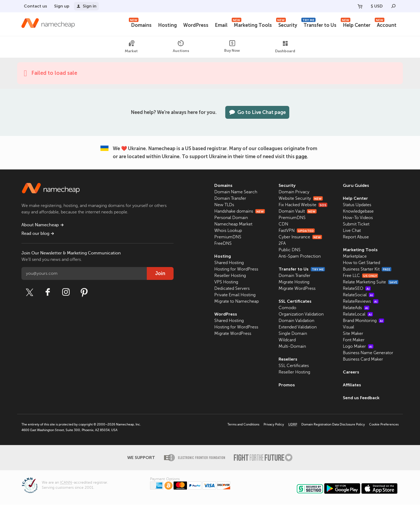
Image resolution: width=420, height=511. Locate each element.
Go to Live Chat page (258, 112)
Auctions (181, 47)
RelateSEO (357, 295)
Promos (287, 385)
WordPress (198, 25)
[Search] (393, 6)
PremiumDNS (228, 237)
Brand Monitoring (363, 327)
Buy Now (232, 47)
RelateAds (356, 314)
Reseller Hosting (230, 276)
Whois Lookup (228, 231)
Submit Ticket (356, 224)
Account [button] (386, 24)
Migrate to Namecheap (237, 301)
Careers (351, 378)
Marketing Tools (254, 24)
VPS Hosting (226, 282)
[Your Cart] (359, 6)
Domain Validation (296, 321)
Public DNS (290, 250)
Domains (143, 24)
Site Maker (353, 340)
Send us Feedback (362, 404)
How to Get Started (361, 263)
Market (131, 47)
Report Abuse (356, 237)
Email (223, 25)
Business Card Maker (363, 366)
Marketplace (355, 256)
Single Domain (293, 334)
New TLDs (224, 205)
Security (288, 24)
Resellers (288, 359)
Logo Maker (358, 353)
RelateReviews (361, 308)
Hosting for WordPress (236, 269)
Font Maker (354, 346)
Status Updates (357, 205)
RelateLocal (358, 321)
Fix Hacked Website (303, 205)
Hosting (170, 25)
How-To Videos (358, 218)
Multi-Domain (292, 346)
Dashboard (285, 47)
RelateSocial (359, 301)
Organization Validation (301, 314)
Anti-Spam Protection (300, 256)
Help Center (356, 24)
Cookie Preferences (384, 431)
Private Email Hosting (235, 295)
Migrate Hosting (294, 282)
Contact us (35, 6)
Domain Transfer (230, 198)
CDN (283, 224)
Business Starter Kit (368, 269)
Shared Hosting (229, 263)
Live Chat (352, 231)
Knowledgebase (358, 211)
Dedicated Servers (232, 288)
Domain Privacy (294, 192)
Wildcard (287, 340)
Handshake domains (240, 211)
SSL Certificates (295, 301)
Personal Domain (231, 218)
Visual (348, 334)
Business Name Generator (368, 359)
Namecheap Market (233, 224)
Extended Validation (298, 327)
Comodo (287, 308)
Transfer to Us (320, 24)
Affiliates (352, 391)
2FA (282, 243)
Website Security (301, 198)
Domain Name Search (236, 192)
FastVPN (296, 231)
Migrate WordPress (233, 334)
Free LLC (361, 276)
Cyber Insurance (300, 237)
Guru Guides (356, 185)
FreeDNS (223, 243)
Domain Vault (298, 211)
